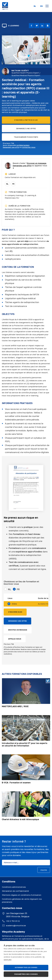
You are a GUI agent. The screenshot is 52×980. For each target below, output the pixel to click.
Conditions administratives (14, 887)
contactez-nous (29, 147)
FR (13, 184)
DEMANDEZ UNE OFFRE (26, 128)
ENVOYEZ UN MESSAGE (18, 630)
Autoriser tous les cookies (26, 967)
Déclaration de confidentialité (15, 891)
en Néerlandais (23, 145)
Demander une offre (11, 147)
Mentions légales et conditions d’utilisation (22, 895)
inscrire (44, 870)
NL (35, 6)
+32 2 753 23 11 (13, 921)
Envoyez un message (37, 163)
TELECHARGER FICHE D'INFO (26, 137)
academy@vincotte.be (16, 925)
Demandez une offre (22, 166)
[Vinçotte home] (5, 6)
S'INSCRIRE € (15, 612)
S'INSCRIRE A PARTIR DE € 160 (26, 120)
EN (41, 6)
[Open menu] (47, 6)
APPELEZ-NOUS (15, 639)
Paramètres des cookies (26, 974)
